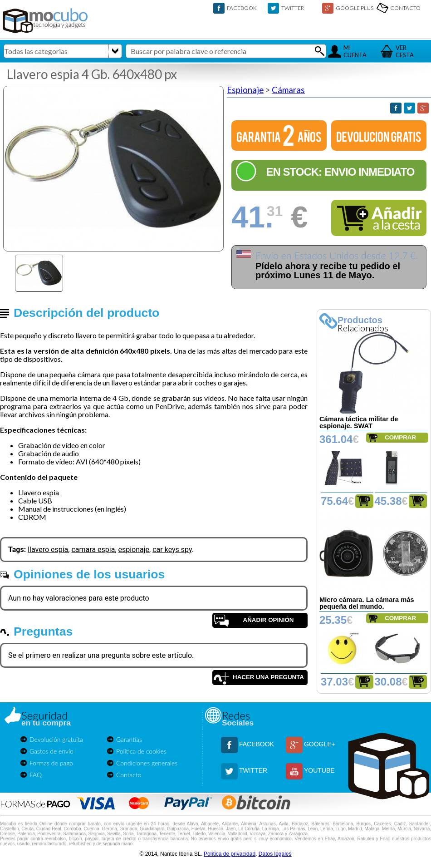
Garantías (129, 739)
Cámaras (288, 90)
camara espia (93, 550)
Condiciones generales (147, 763)
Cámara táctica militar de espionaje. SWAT (359, 422)
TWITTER (293, 8)
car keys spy (172, 550)
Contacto (129, 775)
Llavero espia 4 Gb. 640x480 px (92, 74)
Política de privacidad (230, 854)
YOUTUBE (319, 770)
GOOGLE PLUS (355, 8)
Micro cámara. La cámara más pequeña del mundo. (367, 603)
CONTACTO (405, 8)
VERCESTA (405, 51)
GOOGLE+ (320, 744)
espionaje (134, 550)
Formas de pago (51, 763)
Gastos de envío (51, 751)
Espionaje (245, 90)
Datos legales (275, 854)
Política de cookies (141, 751)
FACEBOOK (242, 8)
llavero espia (48, 550)
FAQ (36, 775)
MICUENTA (355, 51)
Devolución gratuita (56, 739)
